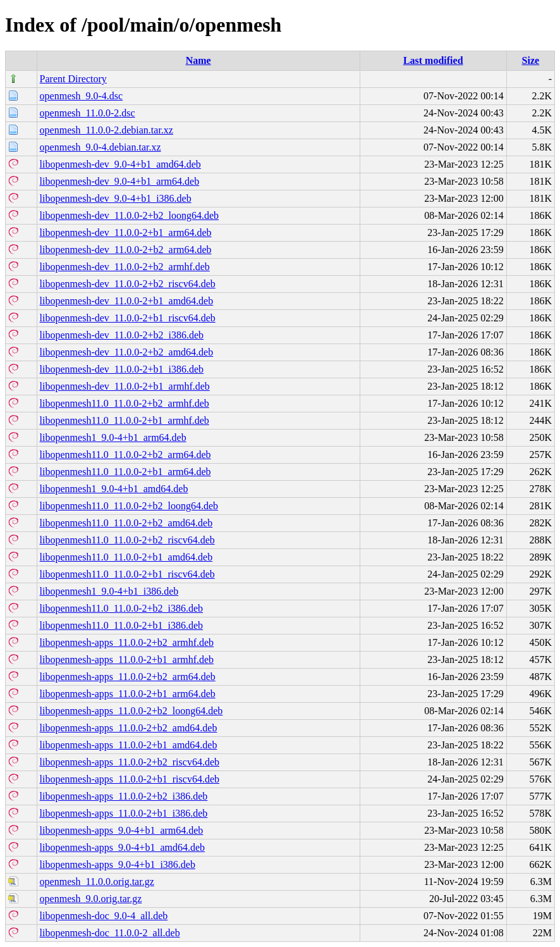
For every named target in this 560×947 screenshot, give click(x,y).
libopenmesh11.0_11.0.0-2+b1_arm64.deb (125, 472)
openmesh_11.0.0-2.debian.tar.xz (107, 130)
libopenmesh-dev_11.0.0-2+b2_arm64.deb (126, 250)
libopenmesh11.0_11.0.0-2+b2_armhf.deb (125, 403)
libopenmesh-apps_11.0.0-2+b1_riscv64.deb (130, 779)
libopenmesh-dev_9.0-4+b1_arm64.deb (120, 181)
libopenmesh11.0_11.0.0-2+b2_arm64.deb (125, 455)
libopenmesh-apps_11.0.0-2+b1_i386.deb (124, 813)
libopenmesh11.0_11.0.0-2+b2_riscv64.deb (127, 540)
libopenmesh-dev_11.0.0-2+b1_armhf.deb (125, 386)
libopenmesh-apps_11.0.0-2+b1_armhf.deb (127, 659)
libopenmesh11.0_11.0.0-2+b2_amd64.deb (126, 523)
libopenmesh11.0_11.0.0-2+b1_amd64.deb (126, 557)
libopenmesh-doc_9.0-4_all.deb (104, 916)
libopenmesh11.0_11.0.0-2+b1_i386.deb (121, 625)
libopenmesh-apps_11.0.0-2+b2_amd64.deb (129, 728)
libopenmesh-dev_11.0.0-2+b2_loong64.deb (130, 215)
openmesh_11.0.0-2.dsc (88, 113)
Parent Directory (73, 79)
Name (198, 60)
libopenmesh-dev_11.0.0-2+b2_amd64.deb (127, 352)
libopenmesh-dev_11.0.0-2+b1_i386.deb (122, 369)
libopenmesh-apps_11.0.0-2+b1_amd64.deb (129, 745)
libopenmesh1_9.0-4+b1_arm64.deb (113, 437)
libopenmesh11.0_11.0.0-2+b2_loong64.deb (129, 506)
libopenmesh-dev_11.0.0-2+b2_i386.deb (122, 335)
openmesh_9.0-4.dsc (82, 96)
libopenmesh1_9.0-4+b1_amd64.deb (114, 489)
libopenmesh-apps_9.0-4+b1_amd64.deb (122, 847)
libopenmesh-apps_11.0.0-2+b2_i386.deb (124, 796)
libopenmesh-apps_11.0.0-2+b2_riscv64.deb (130, 762)
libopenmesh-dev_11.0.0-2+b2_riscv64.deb (128, 284)
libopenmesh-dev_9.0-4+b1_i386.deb (116, 198)
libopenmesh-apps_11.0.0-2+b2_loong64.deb (131, 711)
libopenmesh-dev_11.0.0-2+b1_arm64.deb (126, 232)
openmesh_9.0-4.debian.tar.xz (100, 147)
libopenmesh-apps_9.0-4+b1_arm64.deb (122, 830)
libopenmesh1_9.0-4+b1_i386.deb (109, 591)
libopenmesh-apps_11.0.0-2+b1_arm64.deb (128, 694)
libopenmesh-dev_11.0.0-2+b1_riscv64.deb (128, 318)
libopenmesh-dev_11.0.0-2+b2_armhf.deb (125, 267)
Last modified (433, 60)
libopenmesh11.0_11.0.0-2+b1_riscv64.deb (127, 574)
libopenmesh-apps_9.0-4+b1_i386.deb (118, 864)
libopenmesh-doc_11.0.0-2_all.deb (110, 933)
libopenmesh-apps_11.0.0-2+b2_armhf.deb (127, 642)
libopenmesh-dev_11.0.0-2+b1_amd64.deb (127, 301)
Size (531, 60)
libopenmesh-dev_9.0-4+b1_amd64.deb (120, 164)
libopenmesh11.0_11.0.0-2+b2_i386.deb (121, 608)
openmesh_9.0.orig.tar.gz (91, 899)
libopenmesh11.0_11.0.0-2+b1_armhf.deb (125, 420)
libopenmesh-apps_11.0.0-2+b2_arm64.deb (128, 677)
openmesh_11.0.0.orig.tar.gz (97, 882)
